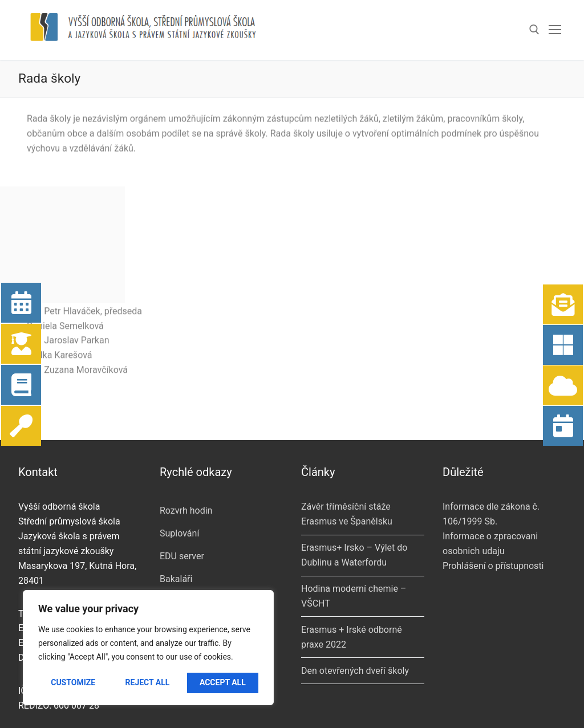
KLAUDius (180, 586)
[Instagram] (375, 701)
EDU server (182, 495)
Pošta (171, 541)
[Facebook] (316, 701)
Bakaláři (176, 518)
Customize (73, 682)
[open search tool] (534, 30)
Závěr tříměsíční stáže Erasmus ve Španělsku (347, 453)
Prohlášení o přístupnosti (493, 505)
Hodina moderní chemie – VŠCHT (354, 535)
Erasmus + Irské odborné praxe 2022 (352, 576)
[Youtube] (346, 701)
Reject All (148, 682)
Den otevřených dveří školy (355, 610)
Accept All (223, 682)
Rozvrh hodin (186, 450)
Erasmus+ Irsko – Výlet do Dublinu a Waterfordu (354, 494)
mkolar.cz (213, 707)
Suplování (179, 472)
